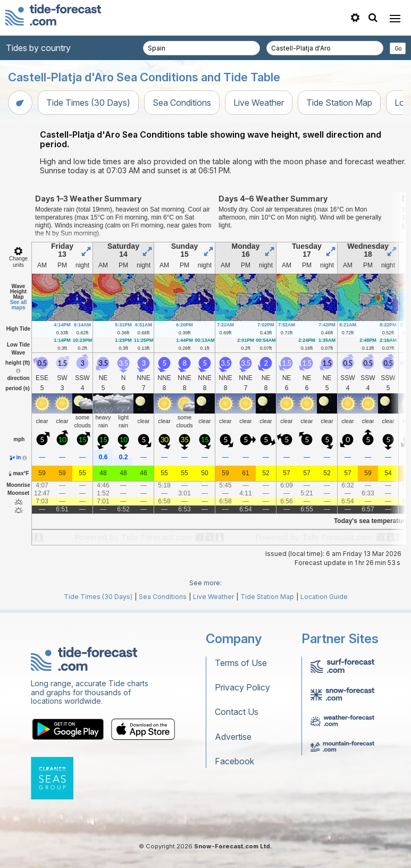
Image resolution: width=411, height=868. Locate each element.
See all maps (19, 305)
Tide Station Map (339, 103)
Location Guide (324, 597)
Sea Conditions (182, 103)
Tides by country (38, 48)
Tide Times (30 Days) (88, 103)
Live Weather (259, 103)
